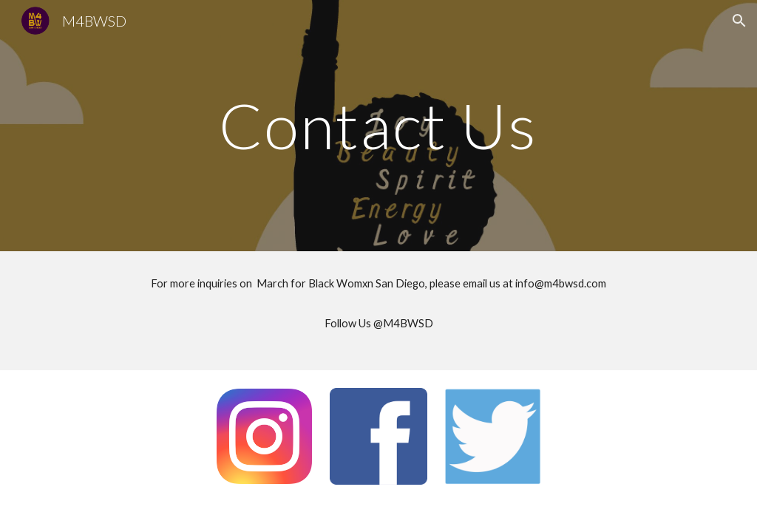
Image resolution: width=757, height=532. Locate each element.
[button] (739, 21)
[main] (378, 125)
